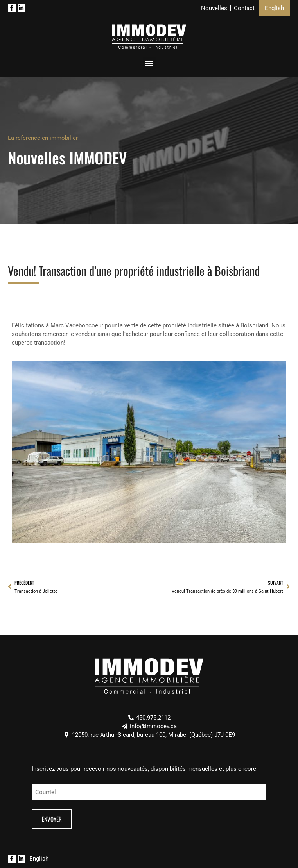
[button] (149, 63)
